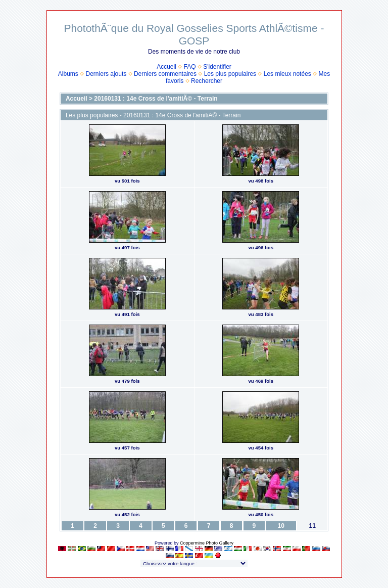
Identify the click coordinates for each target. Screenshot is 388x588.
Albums (68, 74)
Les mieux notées (287, 74)
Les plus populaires (230, 74)
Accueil (166, 67)
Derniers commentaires (165, 74)
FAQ (190, 67)
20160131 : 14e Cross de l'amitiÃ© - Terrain (156, 99)
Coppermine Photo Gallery (207, 543)
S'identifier (217, 67)
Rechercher (207, 81)
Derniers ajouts (106, 74)
